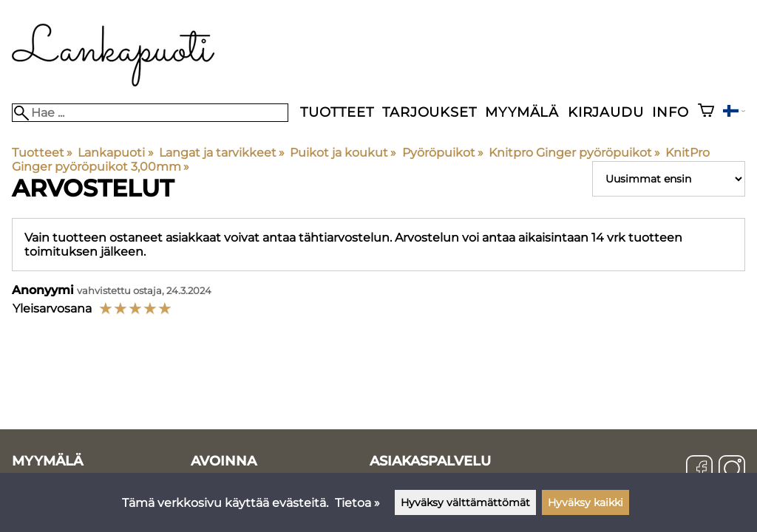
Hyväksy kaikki (585, 502)
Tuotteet (337, 112)
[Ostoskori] (706, 112)
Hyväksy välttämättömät (465, 502)
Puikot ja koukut (343, 153)
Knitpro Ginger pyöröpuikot (574, 153)
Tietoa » (357, 503)
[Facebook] (699, 470)
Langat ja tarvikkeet (222, 153)
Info (670, 112)
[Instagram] (732, 470)
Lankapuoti (115, 153)
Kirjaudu (605, 112)
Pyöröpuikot (443, 153)
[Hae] (150, 113)
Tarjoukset (429, 112)
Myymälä (522, 112)
